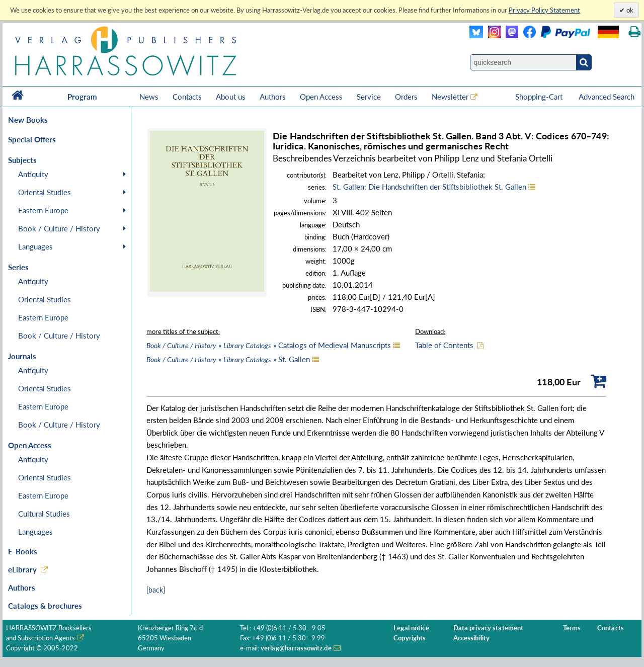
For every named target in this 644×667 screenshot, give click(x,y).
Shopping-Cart (540, 97)
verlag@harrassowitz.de (296, 648)
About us (231, 97)
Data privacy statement (489, 628)
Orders (406, 97)
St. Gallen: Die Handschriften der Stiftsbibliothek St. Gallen (429, 187)
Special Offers (32, 139)
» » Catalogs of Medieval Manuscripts (269, 345)
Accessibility (472, 638)
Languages (35, 246)
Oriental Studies (45, 192)
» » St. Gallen (228, 359)
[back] (156, 590)
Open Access (321, 97)
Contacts (187, 97)
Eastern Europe (43, 210)
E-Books (23, 551)
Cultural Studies (44, 514)
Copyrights (410, 638)
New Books (28, 120)
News (149, 97)
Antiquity (33, 174)
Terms (572, 628)
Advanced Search (607, 97)
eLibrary (22, 569)
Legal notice (411, 628)
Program (82, 97)
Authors (273, 97)
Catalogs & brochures (45, 606)
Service (369, 97)
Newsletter (450, 97)
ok (629, 10)
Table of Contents (444, 345)
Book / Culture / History (59, 228)
